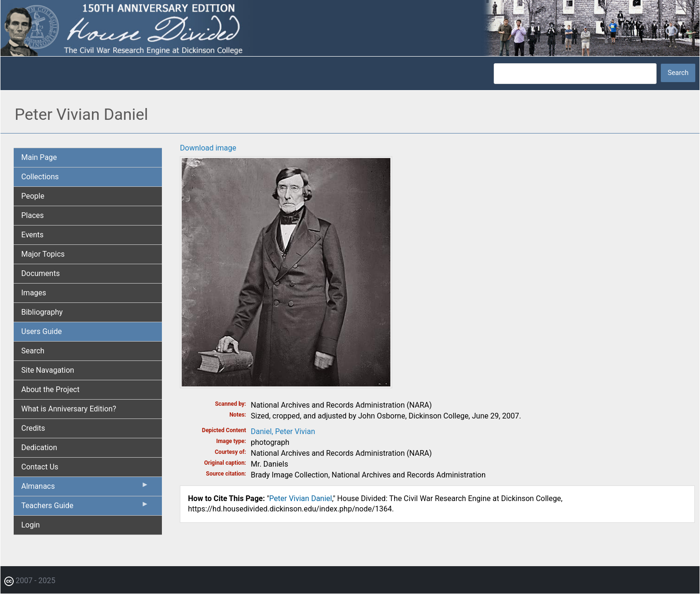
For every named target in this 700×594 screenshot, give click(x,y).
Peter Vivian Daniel (300, 498)
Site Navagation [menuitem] (48, 370)
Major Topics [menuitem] (43, 254)
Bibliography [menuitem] (42, 312)
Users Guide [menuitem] (42, 331)
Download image (208, 148)
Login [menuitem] (30, 525)
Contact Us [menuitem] (40, 467)
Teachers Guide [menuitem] (85, 508)
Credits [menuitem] (33, 428)
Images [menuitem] (34, 293)
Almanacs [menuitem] (85, 488)
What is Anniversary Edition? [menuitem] (69, 409)
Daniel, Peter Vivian (283, 431)
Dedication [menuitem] (39, 448)
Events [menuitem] (32, 235)
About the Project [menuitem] (50, 389)
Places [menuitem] (33, 215)
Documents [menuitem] (41, 273)
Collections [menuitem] (40, 177)
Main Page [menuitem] (39, 157)
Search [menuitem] (33, 351)
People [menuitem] (33, 196)
